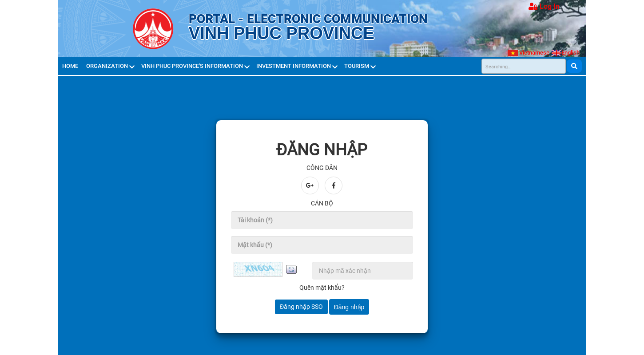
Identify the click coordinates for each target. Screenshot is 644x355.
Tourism (357, 66)
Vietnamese (529, 53)
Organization (108, 66)
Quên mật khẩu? (322, 288)
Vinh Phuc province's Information (193, 66)
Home (71, 66)
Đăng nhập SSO (301, 307)
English (566, 53)
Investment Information (294, 66)
